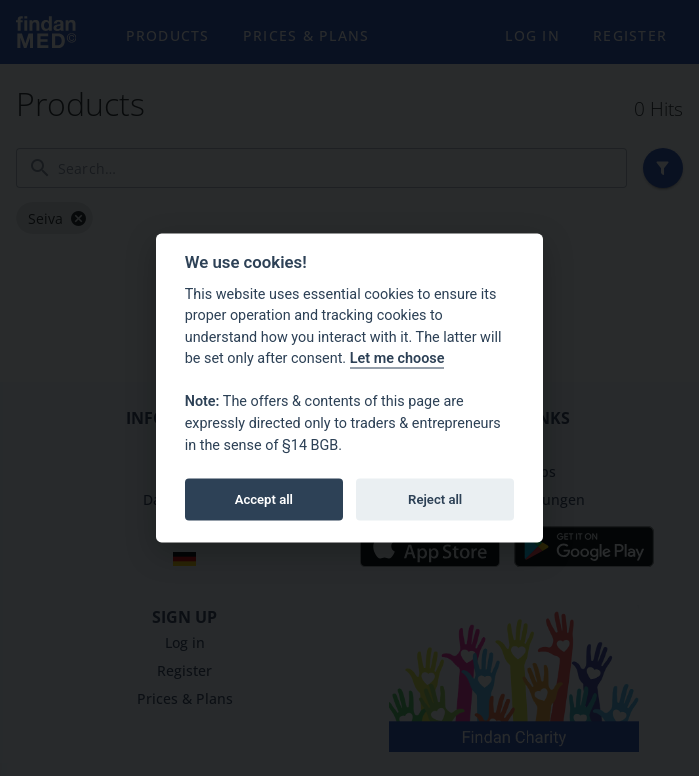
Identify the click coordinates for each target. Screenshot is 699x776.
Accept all (264, 498)
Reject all (435, 498)
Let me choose (397, 358)
